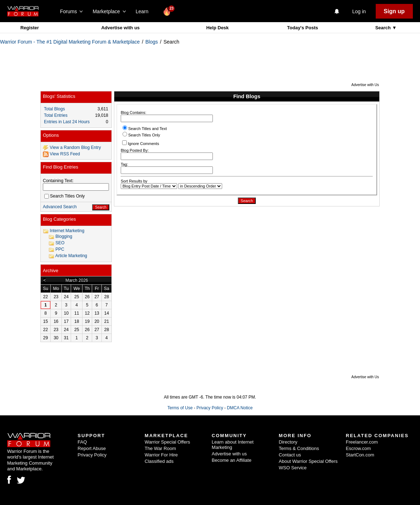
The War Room (160, 448)
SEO (60, 243)
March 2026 (77, 280)
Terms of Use (180, 408)
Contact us (290, 455)
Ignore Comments (141, 143)
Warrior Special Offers (167, 442)
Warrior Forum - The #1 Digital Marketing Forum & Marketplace (70, 42)
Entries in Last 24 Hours (67, 122)
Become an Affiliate (232, 460)
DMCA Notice (240, 408)
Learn (144, 11)
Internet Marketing (67, 231)
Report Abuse (92, 448)
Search (384, 28)
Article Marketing (71, 256)
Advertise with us (120, 28)
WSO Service (293, 468)
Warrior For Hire (161, 455)
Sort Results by (134, 181)
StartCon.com (360, 455)
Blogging (64, 236)
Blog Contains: (167, 116)
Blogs (152, 42)
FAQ (82, 442)
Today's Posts (303, 28)
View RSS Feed (65, 154)
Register (30, 28)
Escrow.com (358, 448)
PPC (60, 249)
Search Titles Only (141, 135)
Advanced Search (60, 207)
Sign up (394, 11)
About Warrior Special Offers (308, 461)
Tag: (167, 168)
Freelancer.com (362, 442)
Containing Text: (58, 181)
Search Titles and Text (145, 129)
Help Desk (217, 28)
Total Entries (56, 115)
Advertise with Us (365, 85)
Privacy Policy (210, 408)
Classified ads (159, 461)
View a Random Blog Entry (75, 147)
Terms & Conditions (299, 448)
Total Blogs (54, 109)
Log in (359, 11)
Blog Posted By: (167, 154)
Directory (288, 442)
